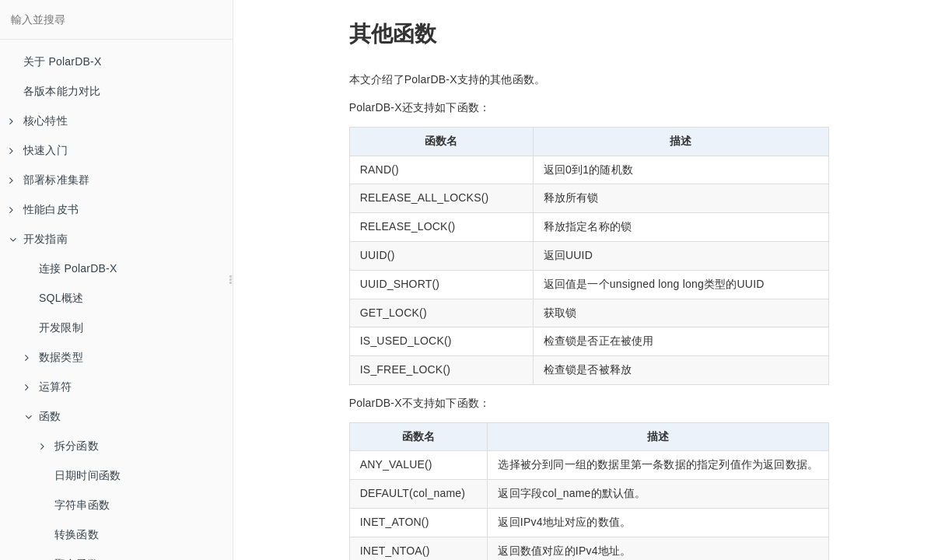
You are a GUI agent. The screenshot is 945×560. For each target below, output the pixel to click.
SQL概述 (61, 298)
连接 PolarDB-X (78, 268)
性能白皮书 (44, 209)
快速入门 (38, 150)
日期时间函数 (87, 475)
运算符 (49, 387)
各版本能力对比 (62, 91)
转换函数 (77, 534)
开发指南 (38, 239)
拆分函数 (70, 446)
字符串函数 (82, 505)
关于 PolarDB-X (62, 61)
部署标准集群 (49, 180)
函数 (43, 416)
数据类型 (54, 357)
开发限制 (61, 327)
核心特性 (38, 121)
